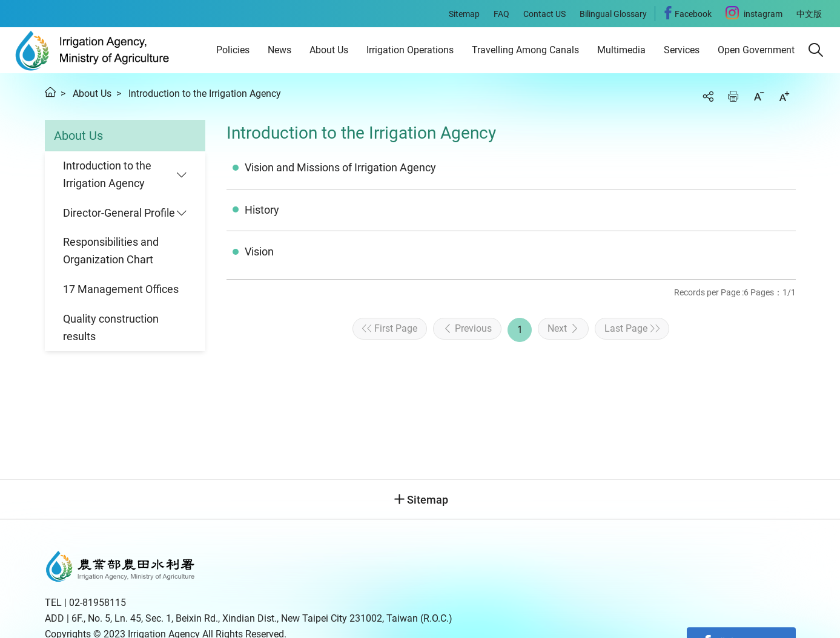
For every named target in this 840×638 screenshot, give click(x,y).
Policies (233, 50)
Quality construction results (111, 327)
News (279, 50)
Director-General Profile (119, 213)
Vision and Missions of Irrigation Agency (340, 167)
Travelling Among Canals (525, 50)
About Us (329, 50)
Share (708, 96)
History (262, 210)
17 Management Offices (121, 289)
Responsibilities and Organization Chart (111, 251)
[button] (816, 50)
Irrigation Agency (92, 50)
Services (682, 50)
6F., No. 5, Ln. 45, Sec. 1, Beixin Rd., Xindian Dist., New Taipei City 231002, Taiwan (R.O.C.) (262, 618)
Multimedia (621, 50)
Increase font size (784, 96)
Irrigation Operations (410, 50)
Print (733, 96)
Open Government (756, 50)
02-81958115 (98, 603)
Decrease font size (759, 96)
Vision (259, 252)
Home (50, 92)
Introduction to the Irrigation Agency (205, 94)
